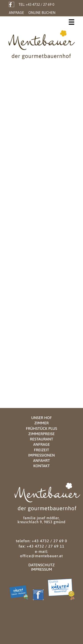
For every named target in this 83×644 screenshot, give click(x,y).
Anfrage (16, 13)
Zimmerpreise (41, 434)
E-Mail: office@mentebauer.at (41, 554)
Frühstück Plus (41, 429)
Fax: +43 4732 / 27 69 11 (41, 546)
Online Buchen (42, 13)
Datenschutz (41, 565)
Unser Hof (41, 418)
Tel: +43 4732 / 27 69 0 (36, 4)
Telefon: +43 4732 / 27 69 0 (41, 541)
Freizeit (41, 450)
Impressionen (41, 455)
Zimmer (41, 423)
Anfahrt (41, 461)
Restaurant (41, 439)
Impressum (41, 569)
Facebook (12, 4)
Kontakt (41, 466)
